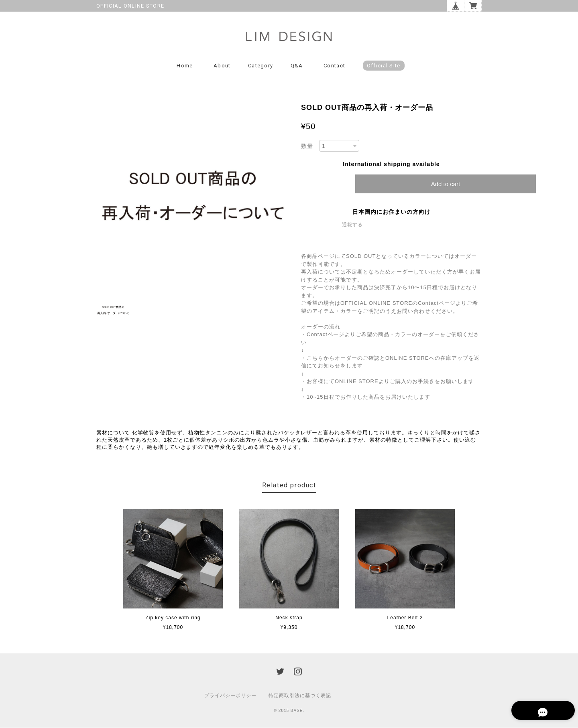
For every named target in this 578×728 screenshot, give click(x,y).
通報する (352, 225)
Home (185, 66)
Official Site (384, 66)
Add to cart (446, 185)
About (222, 66)
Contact (334, 66)
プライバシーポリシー (230, 696)
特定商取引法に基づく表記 (300, 696)
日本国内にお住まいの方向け (392, 213)
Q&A (297, 66)
